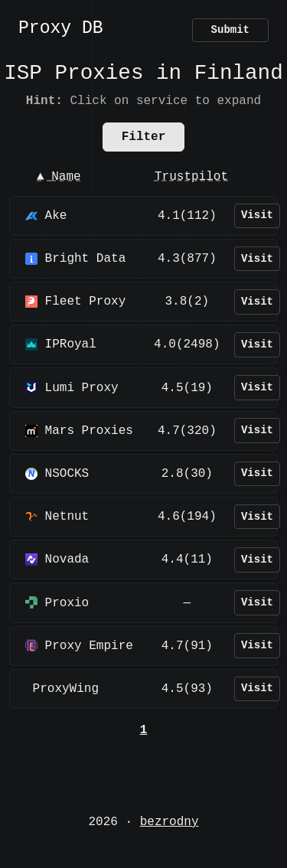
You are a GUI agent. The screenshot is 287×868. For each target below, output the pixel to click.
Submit (230, 30)
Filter (144, 137)
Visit (257, 215)
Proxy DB (61, 29)
